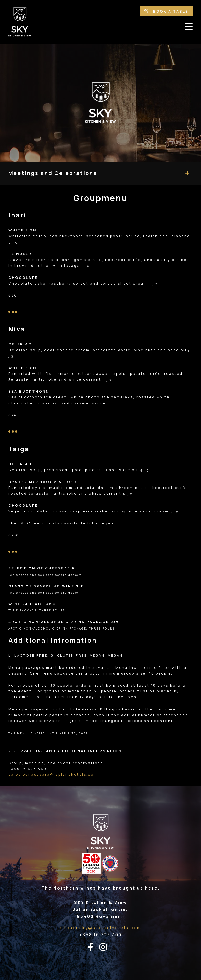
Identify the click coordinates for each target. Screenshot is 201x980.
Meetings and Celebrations (53, 173)
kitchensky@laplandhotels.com (100, 928)
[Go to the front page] (20, 22)
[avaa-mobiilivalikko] (189, 26)
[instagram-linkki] (106, 947)
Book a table (166, 11)
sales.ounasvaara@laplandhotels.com (53, 774)
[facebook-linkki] (94, 947)
